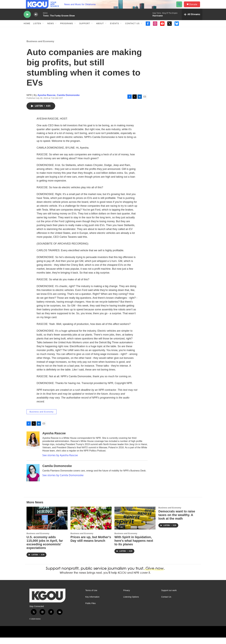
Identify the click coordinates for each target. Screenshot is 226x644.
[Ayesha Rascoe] (33, 447)
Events (114, 30)
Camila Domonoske (68, 102)
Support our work (169, 597)
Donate (195, 8)
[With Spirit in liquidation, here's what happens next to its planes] (135, 525)
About (100, 30)
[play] (27, 21)
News (51, 30)
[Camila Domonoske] (33, 479)
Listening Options (131, 603)
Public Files (91, 610)
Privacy (127, 597)
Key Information (92, 603)
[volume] (36, 21)
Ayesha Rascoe (46, 102)
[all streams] (192, 21)
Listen (37, 30)
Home (27, 30)
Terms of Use (91, 597)
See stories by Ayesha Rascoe (60, 462)
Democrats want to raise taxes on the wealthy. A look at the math (177, 521)
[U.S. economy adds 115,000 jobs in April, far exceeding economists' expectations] (47, 525)
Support (85, 30)
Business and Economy (40, 48)
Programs (67, 30)
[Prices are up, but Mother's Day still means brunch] (91, 525)
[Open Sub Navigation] (43, 30)
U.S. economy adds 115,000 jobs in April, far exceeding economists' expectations (45, 549)
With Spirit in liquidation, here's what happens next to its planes (134, 547)
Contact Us (132, 30)
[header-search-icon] (180, 8)
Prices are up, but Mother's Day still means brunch (91, 545)
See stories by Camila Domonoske (63, 482)
